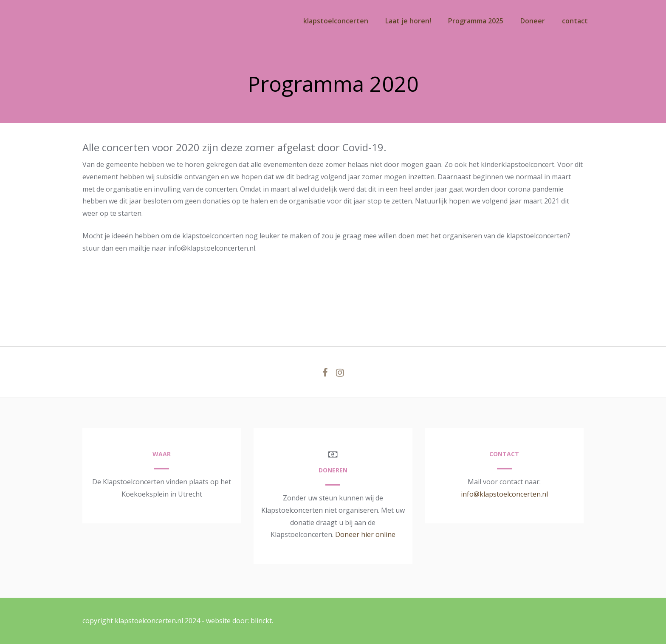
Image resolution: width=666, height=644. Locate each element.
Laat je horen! (408, 21)
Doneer (533, 21)
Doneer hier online (365, 534)
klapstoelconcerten (336, 21)
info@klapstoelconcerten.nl (504, 494)
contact (575, 21)
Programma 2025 (476, 21)
